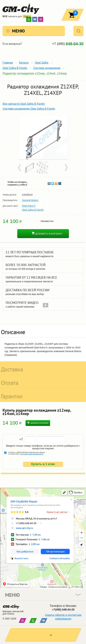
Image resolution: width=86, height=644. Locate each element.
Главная (8, 63)
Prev (20, 168)
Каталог (24, 63)
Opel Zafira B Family (15, 68)
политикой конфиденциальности (32, 454)
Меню (18, 31)
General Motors (30, 200)
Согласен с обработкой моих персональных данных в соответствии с (26, 453)
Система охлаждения (47, 68)
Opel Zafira (42, 63)
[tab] (43, 331)
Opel (26, 16)
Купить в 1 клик (43, 464)
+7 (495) (68, 44)
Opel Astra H (29, 206)
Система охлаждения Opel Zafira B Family (29, 109)
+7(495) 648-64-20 (63, 610)
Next (66, 168)
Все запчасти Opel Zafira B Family (24, 104)
